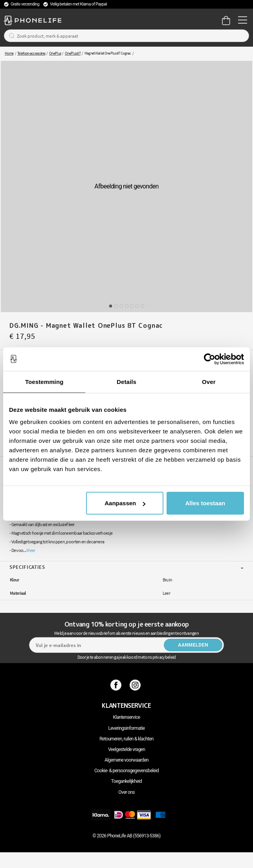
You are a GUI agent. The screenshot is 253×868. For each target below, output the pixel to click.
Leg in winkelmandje (133, 380)
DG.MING (230, 448)
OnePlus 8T (73, 53)
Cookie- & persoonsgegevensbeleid (126, 771)
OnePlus (55, 53)
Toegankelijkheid (126, 781)
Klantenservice (127, 717)
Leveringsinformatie (127, 728)
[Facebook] (117, 685)
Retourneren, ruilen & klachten (126, 739)
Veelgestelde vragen (126, 749)
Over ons (126, 792)
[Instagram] (136, 685)
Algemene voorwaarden (126, 760)
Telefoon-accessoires (31, 53)
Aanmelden (193, 645)
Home (9, 53)
